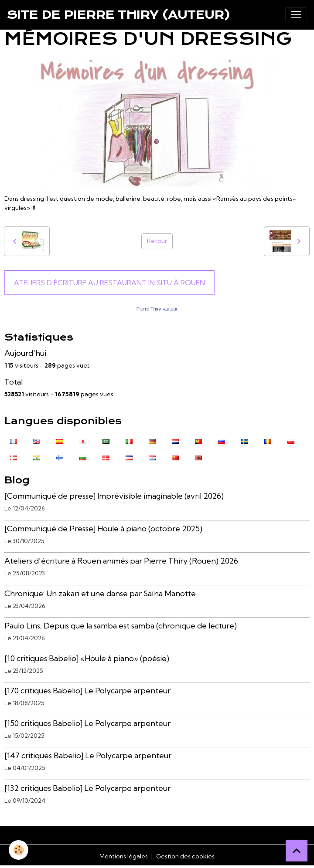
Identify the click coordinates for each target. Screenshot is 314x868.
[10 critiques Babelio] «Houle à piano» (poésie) (87, 658)
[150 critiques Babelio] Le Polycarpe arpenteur (87, 723)
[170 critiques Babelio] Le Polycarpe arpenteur (87, 691)
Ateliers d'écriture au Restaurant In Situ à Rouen (109, 283)
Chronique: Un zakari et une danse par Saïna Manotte (100, 593)
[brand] (119, 15)
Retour (157, 241)
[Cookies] (19, 850)
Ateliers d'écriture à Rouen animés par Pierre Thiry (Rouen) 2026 (121, 561)
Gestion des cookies (185, 856)
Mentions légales (124, 856)
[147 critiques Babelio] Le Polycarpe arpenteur (88, 755)
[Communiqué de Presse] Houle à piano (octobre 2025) (103, 529)
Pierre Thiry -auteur (157, 309)
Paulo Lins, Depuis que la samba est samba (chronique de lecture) (121, 626)
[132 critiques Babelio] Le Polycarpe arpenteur (87, 788)
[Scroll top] (297, 851)
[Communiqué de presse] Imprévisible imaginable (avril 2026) (114, 496)
